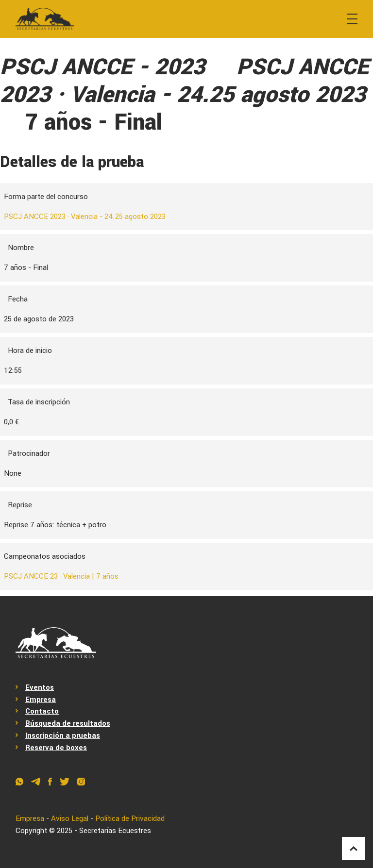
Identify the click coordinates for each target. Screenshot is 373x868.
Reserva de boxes (56, 748)
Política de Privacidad (130, 818)
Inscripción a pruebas (63, 735)
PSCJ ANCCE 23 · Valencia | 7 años (61, 576)
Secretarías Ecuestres (115, 831)
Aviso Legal (70, 818)
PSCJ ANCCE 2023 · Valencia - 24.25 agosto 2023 (85, 217)
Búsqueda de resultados (68, 723)
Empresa (41, 700)
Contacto (42, 711)
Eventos (40, 687)
